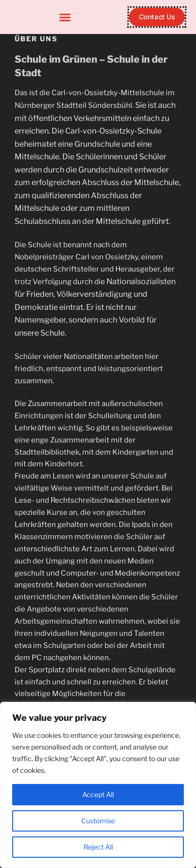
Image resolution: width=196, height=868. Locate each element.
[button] (65, 17)
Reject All (98, 847)
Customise (98, 821)
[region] (98, 785)
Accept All (98, 794)
